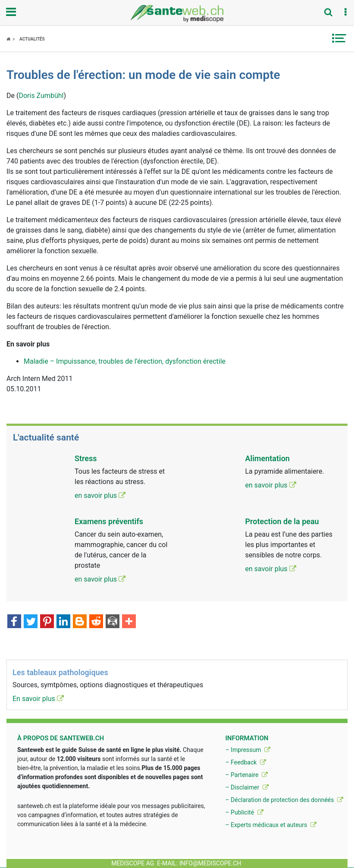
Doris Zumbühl (41, 96)
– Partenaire (246, 775)
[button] (345, 13)
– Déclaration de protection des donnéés (284, 800)
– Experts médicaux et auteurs (271, 825)
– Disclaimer (247, 787)
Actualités (32, 39)
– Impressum (248, 750)
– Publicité (244, 812)
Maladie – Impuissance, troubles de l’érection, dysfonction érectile (125, 361)
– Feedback (245, 762)
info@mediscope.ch (210, 863)
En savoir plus (38, 699)
